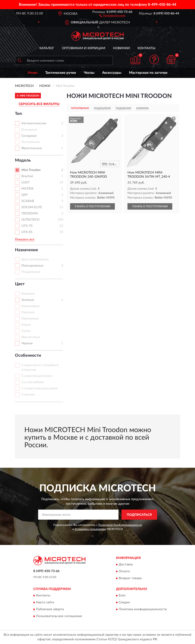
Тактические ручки (61, 73)
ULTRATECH (30, 220)
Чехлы (89, 73)
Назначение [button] (27, 250)
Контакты (147, 48)
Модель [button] (23, 160)
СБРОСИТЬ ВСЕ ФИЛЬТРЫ (39, 104)
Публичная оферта (50, 610)
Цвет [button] (20, 284)
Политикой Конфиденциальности (120, 525)
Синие (26, 331)
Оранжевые (30, 319)
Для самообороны (35, 259)
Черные (27, 343)
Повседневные (32, 266)
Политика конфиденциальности (143, 610)
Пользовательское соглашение (59, 616)
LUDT (25, 182)
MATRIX (27, 189)
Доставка (126, 564)
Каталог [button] (47, 48)
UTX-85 (27, 232)
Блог (122, 596)
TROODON (30, 214)
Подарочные (31, 272)
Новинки (121, 48)
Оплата (124, 571)
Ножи (33, 73)
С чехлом (28, 395)
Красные (28, 312)
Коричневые (30, 306)
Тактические (31, 142)
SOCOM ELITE (32, 207)
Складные (29, 136)
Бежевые (28, 294)
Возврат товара (130, 578)
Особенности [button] (28, 356)
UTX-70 (27, 226)
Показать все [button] (25, 239)
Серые (26, 325)
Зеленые (28, 300)
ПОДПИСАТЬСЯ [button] (139, 515)
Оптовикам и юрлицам (84, 48)
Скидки (124, 603)
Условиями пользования (90, 529)
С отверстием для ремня (40, 388)
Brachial (27, 176)
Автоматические (34, 123)
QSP (25, 195)
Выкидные (29, 130)
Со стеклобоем (33, 382)
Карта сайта (45, 603)
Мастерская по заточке (148, 73)
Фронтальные (32, 148)
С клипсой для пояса (37, 376)
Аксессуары (112, 73)
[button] (112, 15)
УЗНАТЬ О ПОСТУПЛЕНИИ (92, 206)
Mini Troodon (31, 170)
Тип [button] (18, 114)
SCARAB (28, 201)
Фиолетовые (31, 337)
